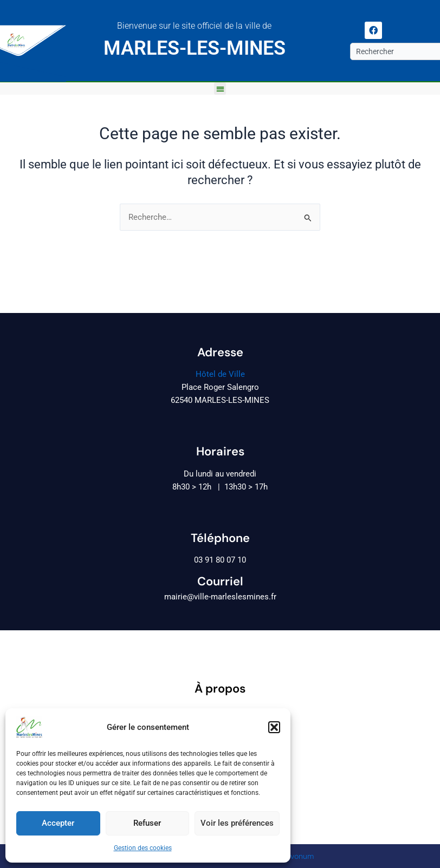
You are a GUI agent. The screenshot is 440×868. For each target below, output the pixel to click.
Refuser (147, 823)
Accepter (58, 823)
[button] (274, 727)
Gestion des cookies (143, 848)
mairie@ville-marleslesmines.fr (220, 597)
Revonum (298, 856)
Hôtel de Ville (220, 374)
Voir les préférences (237, 823)
